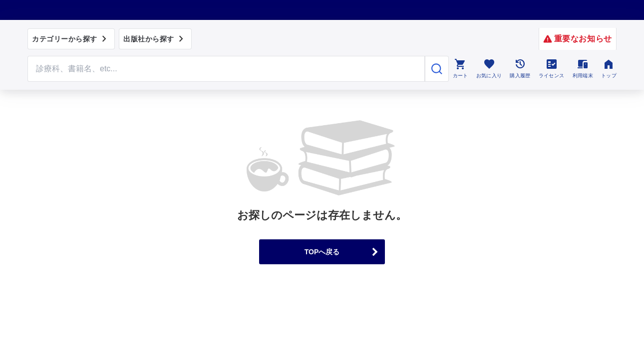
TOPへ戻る (322, 252)
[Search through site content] (226, 69)
